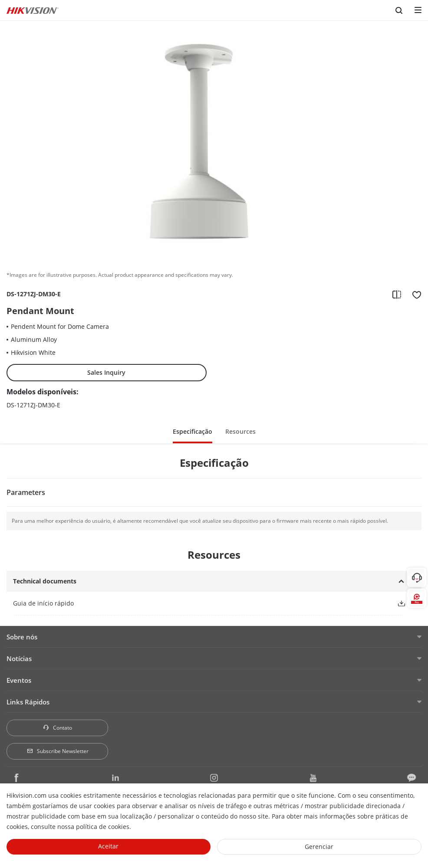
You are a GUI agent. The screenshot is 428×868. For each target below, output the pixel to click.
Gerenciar (319, 847)
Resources (240, 431)
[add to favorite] (414, 294)
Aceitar (108, 846)
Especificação (193, 431)
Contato (57, 728)
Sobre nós (22, 637)
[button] (402, 603)
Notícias (19, 658)
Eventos (19, 680)
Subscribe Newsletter (58, 751)
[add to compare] (397, 294)
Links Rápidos (28, 702)
